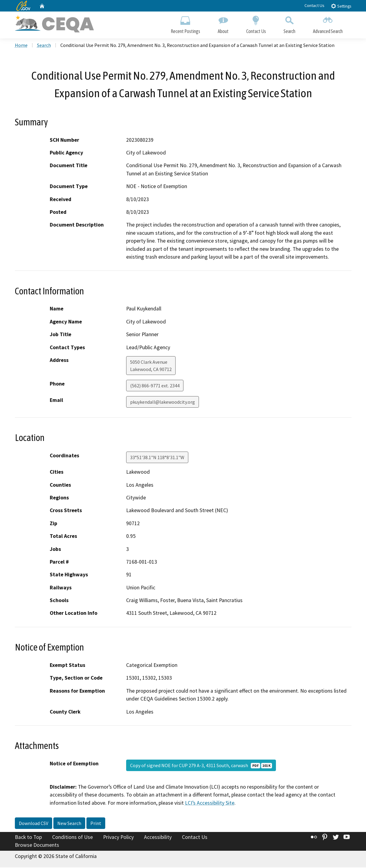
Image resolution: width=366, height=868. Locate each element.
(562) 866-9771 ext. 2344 (155, 386)
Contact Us (314, 5)
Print (96, 824)
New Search (69, 824)
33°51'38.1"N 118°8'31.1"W (157, 458)
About (223, 23)
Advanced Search (328, 23)
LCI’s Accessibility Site (210, 803)
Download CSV (34, 824)
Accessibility (158, 838)
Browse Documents (37, 846)
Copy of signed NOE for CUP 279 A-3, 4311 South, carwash (201, 766)
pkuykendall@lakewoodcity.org (163, 403)
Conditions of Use (72, 838)
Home (21, 46)
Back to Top (28, 838)
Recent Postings (185, 23)
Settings (341, 6)
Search (289, 23)
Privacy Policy (118, 838)
